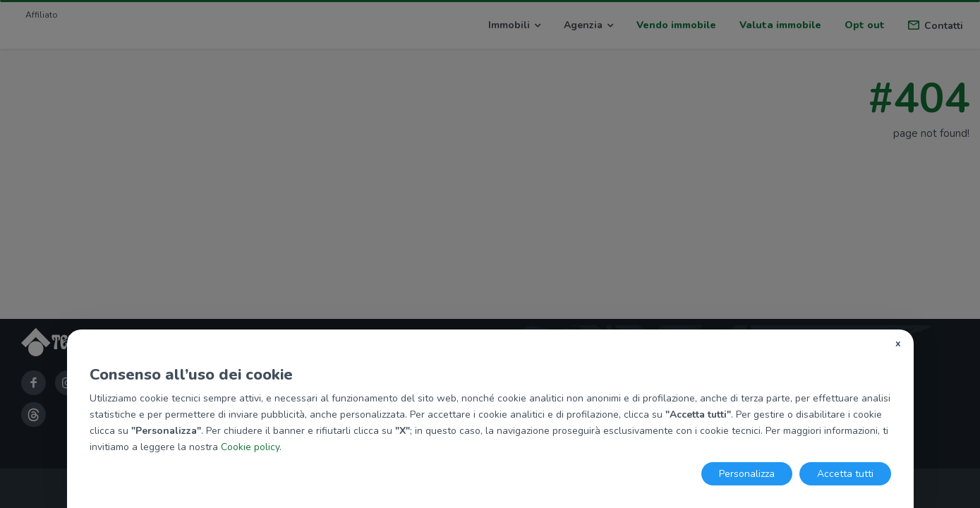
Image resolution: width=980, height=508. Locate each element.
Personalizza (747, 474)
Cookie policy (250, 447)
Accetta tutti (845, 474)
